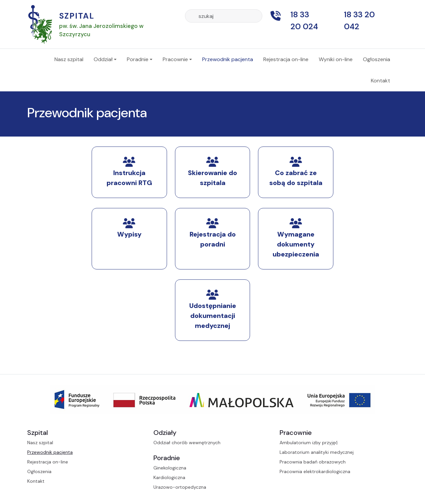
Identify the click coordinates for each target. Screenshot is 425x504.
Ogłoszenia (377, 59)
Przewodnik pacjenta (228, 59)
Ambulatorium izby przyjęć (309, 443)
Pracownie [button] (175, 59)
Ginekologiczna (170, 468)
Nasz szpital (69, 59)
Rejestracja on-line (286, 59)
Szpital (77, 16)
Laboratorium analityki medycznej (317, 452)
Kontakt (381, 81)
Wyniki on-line (336, 59)
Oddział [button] (103, 59)
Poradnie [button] (138, 59)
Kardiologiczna (169, 477)
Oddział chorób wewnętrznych (187, 443)
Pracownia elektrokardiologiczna (315, 471)
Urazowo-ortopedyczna (180, 487)
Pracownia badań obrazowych (313, 462)
